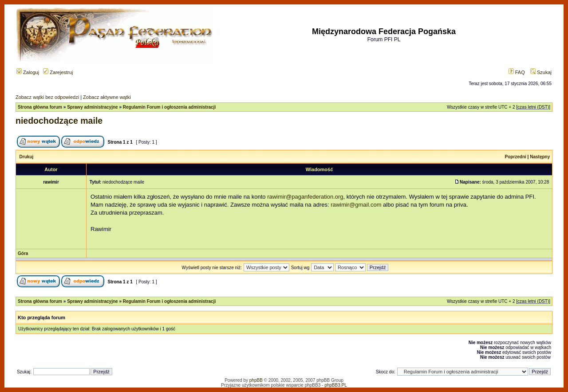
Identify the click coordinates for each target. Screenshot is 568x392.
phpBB (256, 380)
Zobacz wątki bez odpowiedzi (47, 97)
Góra (23, 253)
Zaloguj (28, 72)
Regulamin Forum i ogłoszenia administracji (169, 107)
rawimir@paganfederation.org (305, 197)
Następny (540, 157)
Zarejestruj (58, 72)
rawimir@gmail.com (356, 205)
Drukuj (27, 157)
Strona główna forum (40, 107)
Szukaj (541, 72)
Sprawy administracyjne (93, 107)
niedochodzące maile (59, 121)
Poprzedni (516, 157)
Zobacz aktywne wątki (107, 97)
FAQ (517, 72)
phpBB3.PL (336, 385)
